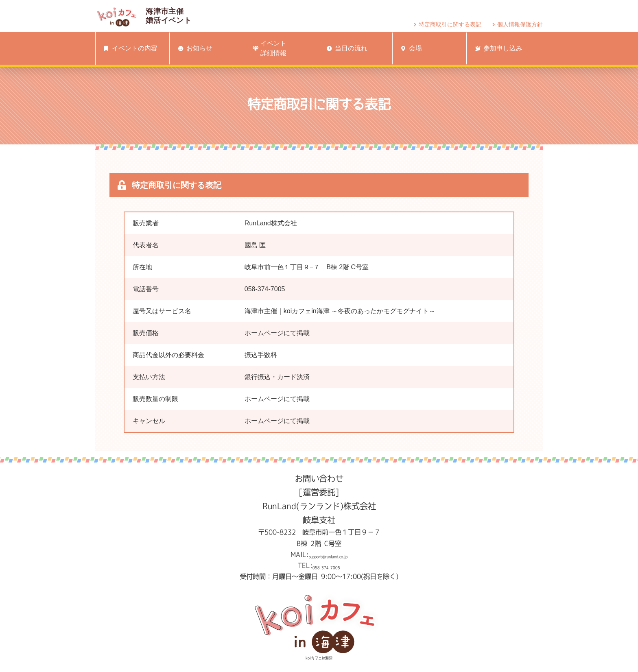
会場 (410, 48)
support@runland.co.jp (328, 554)
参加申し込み (497, 48)
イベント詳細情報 (268, 48)
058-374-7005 (326, 565)
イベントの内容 (129, 48)
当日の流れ (345, 48)
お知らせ (194, 48)
